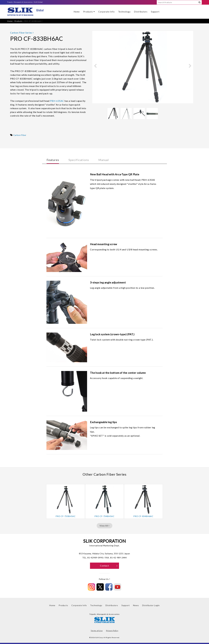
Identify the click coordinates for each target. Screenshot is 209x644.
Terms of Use (97, 631)
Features (53, 160)
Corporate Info (106, 12)
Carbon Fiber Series (22, 33)
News (136, 605)
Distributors (141, 12)
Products (89, 12)
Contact (109, 566)
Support (155, 12)
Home (77, 12)
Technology (124, 12)
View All (104, 526)
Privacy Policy (112, 631)
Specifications (79, 160)
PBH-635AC (57, 101)
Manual (104, 160)
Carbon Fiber (20, 135)
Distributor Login (151, 605)
